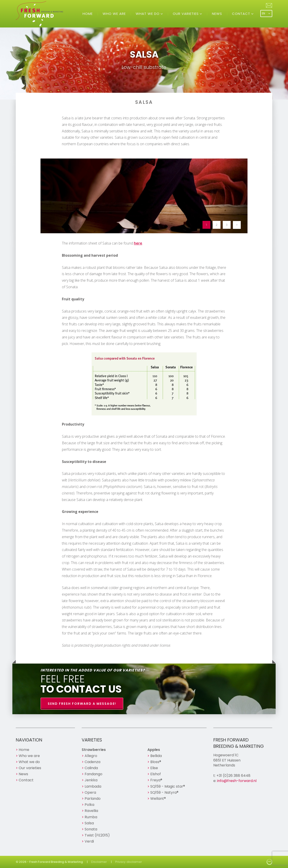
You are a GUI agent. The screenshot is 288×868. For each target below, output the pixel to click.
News (217, 14)
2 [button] (217, 225)
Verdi (89, 841)
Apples (154, 750)
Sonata (91, 829)
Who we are (114, 14)
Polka (89, 805)
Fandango (93, 774)
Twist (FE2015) (97, 835)
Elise (154, 768)
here (138, 243)
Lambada (93, 786)
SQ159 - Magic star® (168, 786)
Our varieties (186, 14)
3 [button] (227, 225)
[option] (144, 196)
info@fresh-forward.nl (237, 781)
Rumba (91, 817)
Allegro (91, 756)
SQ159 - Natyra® (164, 792)
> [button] (237, 225)
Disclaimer (99, 862)
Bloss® (156, 762)
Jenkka (91, 780)
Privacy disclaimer (129, 862)
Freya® (156, 780)
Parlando (93, 799)
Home (88, 14)
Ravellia (91, 811)
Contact (242, 14)
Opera (90, 792)
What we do (148, 14)
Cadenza (92, 762)
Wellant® (158, 799)
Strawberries (94, 750)
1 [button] (206, 225)
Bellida (156, 756)
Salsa (89, 823)
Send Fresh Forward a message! (82, 704)
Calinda (91, 768)
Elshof (156, 774)
